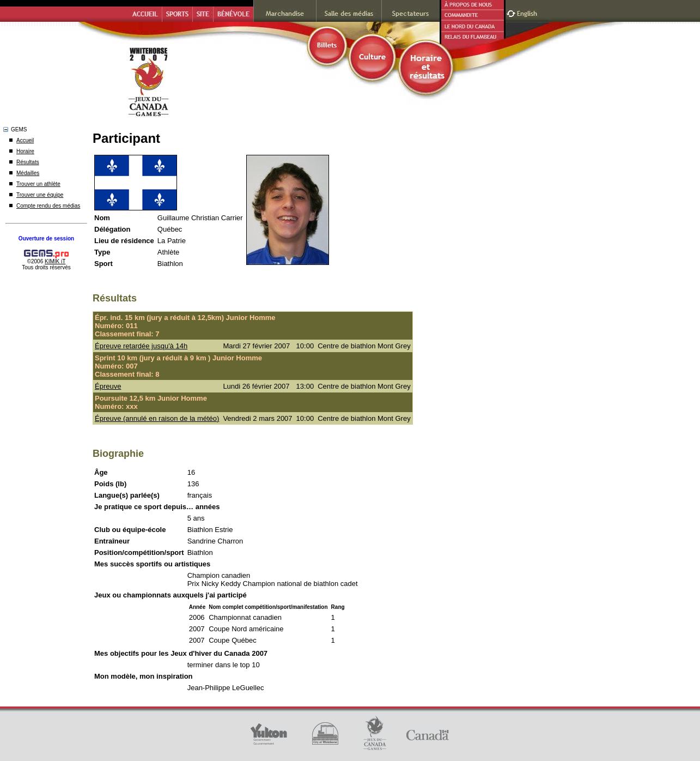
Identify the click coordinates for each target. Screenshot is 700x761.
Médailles (28, 173)
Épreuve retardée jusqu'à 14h (141, 346)
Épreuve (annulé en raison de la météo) (157, 418)
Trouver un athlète (38, 184)
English (528, 12)
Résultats (28, 162)
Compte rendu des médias (48, 206)
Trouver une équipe (40, 195)
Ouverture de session (46, 238)
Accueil (25, 140)
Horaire (25, 151)
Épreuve (108, 386)
